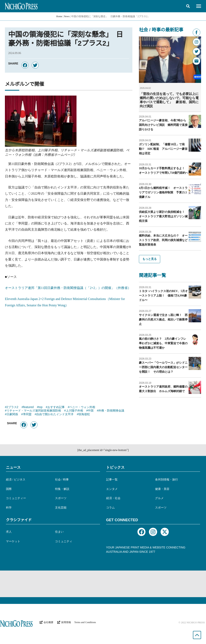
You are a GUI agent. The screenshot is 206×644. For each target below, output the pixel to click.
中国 (91, 411)
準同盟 (27, 415)
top (40, 407)
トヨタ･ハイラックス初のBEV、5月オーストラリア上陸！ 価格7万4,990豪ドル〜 (163, 295)
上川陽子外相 (74, 411)
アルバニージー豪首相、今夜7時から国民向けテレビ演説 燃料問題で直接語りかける (163, 125)
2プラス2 (12, 407)
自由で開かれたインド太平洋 (55, 415)
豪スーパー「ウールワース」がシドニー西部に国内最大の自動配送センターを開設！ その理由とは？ (163, 367)
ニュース (13, 467)
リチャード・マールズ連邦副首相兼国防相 (34, 411)
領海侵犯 (84, 415)
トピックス (115, 467)
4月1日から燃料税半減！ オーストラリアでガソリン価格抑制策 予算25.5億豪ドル (163, 192)
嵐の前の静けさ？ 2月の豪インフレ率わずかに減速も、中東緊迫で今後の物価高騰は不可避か (163, 343)
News (67, 16)
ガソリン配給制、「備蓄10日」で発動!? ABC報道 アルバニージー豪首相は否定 (163, 149)
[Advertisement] (69, 354)
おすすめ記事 (56, 407)
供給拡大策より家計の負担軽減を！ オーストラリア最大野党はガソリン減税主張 (163, 216)
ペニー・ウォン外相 (82, 407)
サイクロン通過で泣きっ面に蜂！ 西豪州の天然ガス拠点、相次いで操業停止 (163, 319)
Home (59, 16)
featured (28, 407)
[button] (188, 6)
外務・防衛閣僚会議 (111, 411)
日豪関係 (12, 415)
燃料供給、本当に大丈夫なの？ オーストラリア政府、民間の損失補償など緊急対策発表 (163, 240)
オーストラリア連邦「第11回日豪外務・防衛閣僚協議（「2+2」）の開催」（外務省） (68, 288)
